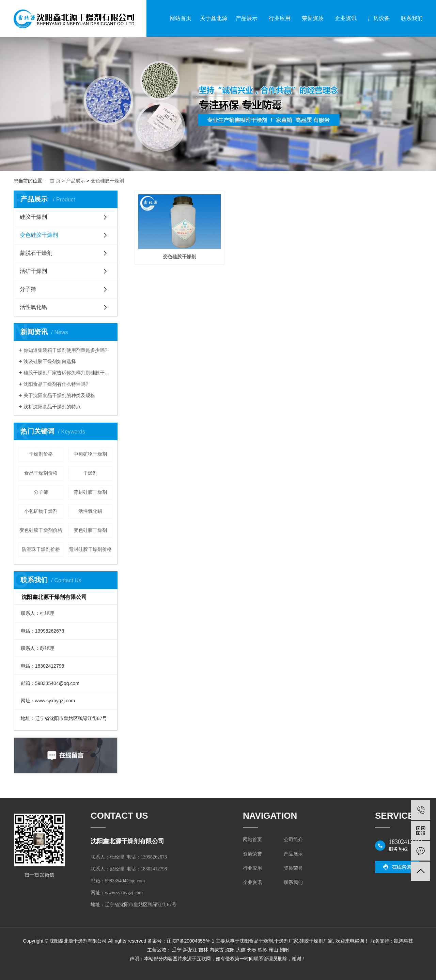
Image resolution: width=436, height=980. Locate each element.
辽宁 (177, 950)
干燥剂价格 (41, 454)
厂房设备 (379, 18)
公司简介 (293, 840)
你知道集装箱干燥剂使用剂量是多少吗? (65, 350)
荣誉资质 (313, 18)
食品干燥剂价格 (41, 473)
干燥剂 (90, 473)
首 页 (55, 181)
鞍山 (274, 950)
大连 (241, 950)
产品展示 (247, 18)
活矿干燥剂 (33, 271)
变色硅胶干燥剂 (107, 181)
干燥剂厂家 (286, 941)
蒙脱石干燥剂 (36, 253)
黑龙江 (190, 950)
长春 (252, 950)
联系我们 (412, 18)
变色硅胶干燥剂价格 (41, 530)
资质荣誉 (252, 854)
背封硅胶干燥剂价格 (90, 549)
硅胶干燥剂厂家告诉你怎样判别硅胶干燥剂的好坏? (68, 373)
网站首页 (181, 18)
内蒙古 (217, 950)
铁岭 (263, 950)
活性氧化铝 (33, 307)
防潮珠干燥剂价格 (41, 549)
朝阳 (284, 950)
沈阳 (230, 950)
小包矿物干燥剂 (41, 511)
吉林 (203, 950)
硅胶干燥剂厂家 (316, 941)
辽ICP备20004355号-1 (190, 941)
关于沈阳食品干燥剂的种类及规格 (59, 395)
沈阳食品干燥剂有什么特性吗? (56, 384)
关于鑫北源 (214, 18)
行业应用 (280, 18)
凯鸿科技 (404, 941)
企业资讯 (346, 18)
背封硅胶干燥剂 (90, 492)
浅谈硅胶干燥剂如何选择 (50, 361)
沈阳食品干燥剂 (256, 941)
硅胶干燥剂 (33, 217)
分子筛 (28, 289)
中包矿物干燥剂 (90, 454)
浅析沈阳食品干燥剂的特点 (52, 407)
